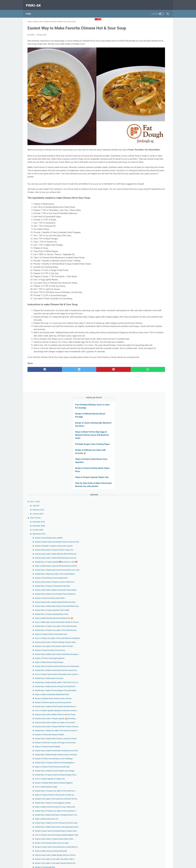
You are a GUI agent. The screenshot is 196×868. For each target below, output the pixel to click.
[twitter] (63, 387)
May (140, 816)
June (140, 812)
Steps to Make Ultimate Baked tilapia (153, 367)
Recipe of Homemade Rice (149, 693)
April (140, 820)
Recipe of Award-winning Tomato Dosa (153, 352)
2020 (139, 147)
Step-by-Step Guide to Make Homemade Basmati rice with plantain (146, 113)
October (141, 159)
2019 (138, 836)
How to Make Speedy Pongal (150, 563)
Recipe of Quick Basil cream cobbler (152, 167)
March (141, 824)
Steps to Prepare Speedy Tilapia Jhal (150, 104)
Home (30, 10)
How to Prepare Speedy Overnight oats (153, 552)
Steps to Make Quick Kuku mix (150, 614)
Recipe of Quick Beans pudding (150, 705)
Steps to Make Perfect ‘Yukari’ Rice (152, 697)
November (142, 155)
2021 (138, 131)
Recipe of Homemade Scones (150, 701)
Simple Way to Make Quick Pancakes (153, 391)
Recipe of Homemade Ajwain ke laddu (153, 483)
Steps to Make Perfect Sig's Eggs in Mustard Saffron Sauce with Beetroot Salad (150, 58)
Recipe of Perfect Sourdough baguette (153, 363)
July (139, 135)
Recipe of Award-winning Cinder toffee (153, 266)
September (142, 163)
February (142, 139)
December (142, 151)
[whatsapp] (110, 387)
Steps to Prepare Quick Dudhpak (151, 501)
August (141, 804)
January (142, 143)
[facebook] (39, 387)
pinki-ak (35, 3)
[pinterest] (87, 387)
